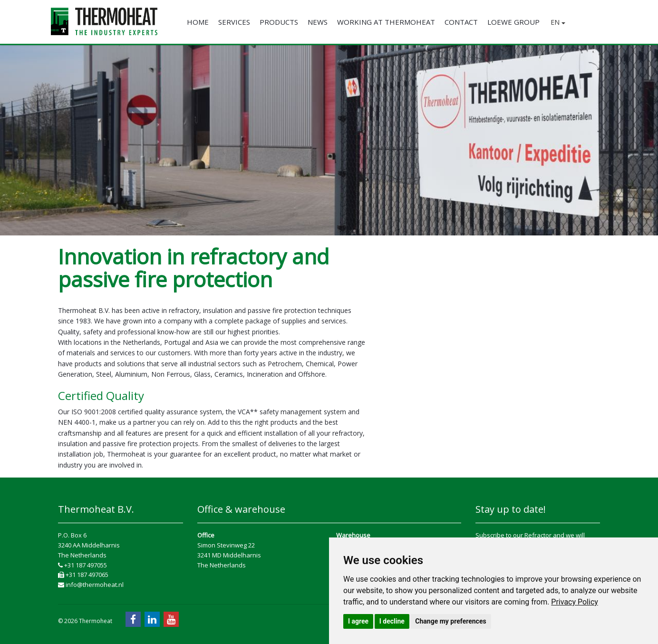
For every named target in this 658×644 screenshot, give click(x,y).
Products (279, 22)
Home (198, 22)
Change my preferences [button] (450, 621)
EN (558, 22)
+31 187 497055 (82, 565)
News (318, 22)
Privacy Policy (575, 602)
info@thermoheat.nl (91, 585)
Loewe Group (513, 22)
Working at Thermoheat (386, 22)
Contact (461, 22)
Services (234, 22)
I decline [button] (392, 621)
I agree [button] (358, 621)
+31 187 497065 (83, 575)
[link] (575, 602)
